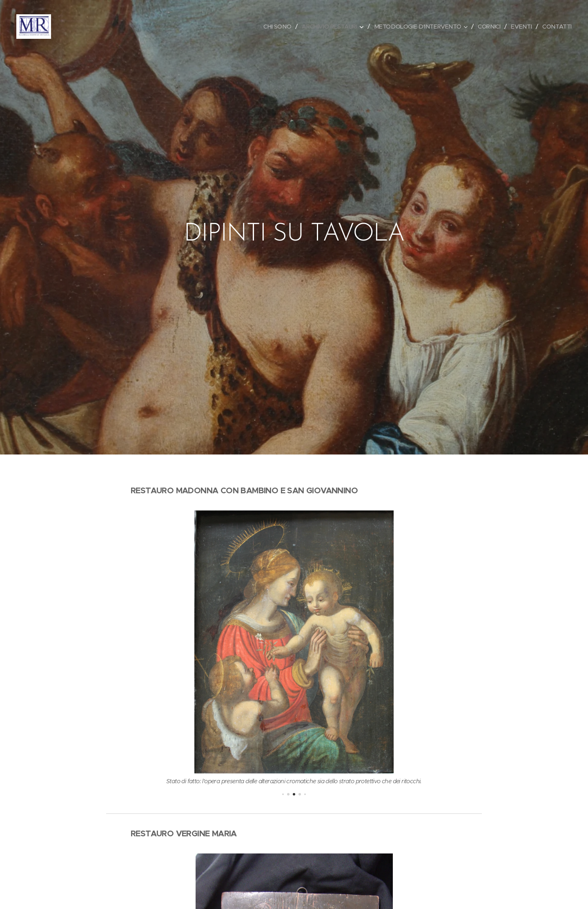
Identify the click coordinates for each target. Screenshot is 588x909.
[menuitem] (269, 27)
